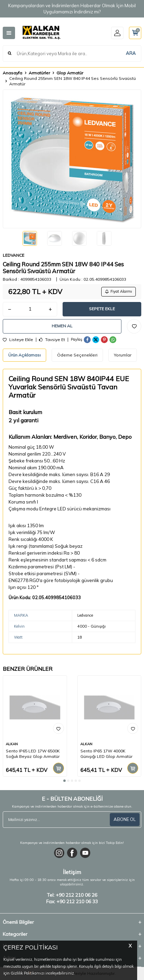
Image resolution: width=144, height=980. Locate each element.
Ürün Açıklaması (24, 355)
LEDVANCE (14, 255)
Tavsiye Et (52, 340)
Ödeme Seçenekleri (77, 355)
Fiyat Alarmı (119, 291)
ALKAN (12, 744)
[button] (64, 781)
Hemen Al (62, 326)
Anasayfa (12, 73)
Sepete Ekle (102, 309)
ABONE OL (125, 819)
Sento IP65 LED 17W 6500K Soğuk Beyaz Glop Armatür (33, 754)
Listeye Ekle (18, 340)
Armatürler (39, 73)
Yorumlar (123, 355)
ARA (131, 53)
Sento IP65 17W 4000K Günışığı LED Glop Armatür (106, 754)
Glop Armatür (70, 73)
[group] (72, 159)
